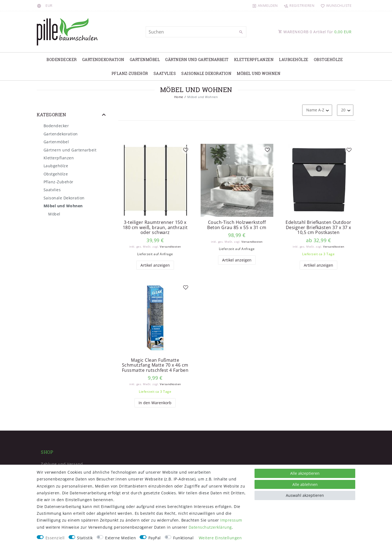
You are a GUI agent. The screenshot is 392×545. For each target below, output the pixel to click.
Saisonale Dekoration (206, 73)
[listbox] (155, 180)
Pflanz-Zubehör (130, 73)
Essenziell (55, 538)
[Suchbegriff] (196, 32)
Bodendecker (62, 60)
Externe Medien (120, 538)
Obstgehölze (328, 60)
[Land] (40, 5)
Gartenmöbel (145, 60)
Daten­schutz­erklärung (210, 527)
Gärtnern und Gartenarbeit (197, 60)
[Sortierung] (317, 110)
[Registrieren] (299, 5)
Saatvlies (165, 73)
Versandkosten (170, 247)
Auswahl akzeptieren (305, 495)
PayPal (155, 538)
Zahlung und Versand (62, 464)
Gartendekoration (103, 60)
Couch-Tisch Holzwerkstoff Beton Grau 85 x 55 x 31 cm (237, 225)
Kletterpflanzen (254, 60)
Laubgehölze (294, 60)
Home (179, 97)
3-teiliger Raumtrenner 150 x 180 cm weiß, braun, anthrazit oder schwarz (155, 227)
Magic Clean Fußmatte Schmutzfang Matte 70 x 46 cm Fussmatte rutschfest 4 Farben (155, 365)
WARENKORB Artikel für (315, 32)
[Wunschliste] (335, 5)
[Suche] (241, 32)
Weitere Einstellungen (220, 538)
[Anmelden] (265, 5)
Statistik (85, 538)
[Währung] (49, 5)
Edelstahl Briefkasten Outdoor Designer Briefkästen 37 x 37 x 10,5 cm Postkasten (318, 227)
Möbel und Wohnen (259, 73)
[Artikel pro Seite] (345, 110)
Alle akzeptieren (305, 473)
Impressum (231, 520)
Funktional (183, 538)
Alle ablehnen (305, 484)
